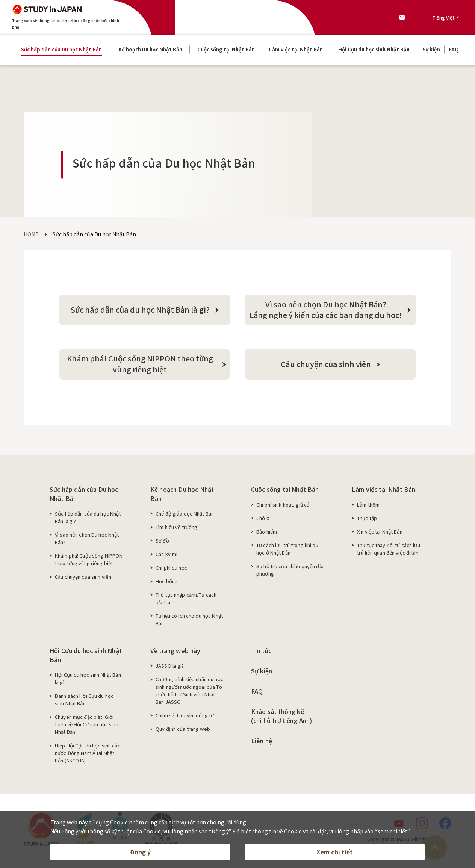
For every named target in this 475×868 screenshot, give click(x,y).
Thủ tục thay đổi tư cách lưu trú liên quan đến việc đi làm (389, 551)
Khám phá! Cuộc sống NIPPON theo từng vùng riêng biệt (89, 562)
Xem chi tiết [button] (335, 851)
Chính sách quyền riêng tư (185, 718)
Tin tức (261, 653)
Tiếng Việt (443, 17)
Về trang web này (175, 653)
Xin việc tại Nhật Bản (380, 534)
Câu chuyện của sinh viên (83, 579)
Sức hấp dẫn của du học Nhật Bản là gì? (88, 519)
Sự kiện (262, 673)
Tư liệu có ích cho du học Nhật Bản (189, 622)
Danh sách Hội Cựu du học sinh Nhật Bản (84, 702)
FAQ (257, 693)
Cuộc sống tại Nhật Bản (285, 491)
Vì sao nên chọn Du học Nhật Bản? (87, 541)
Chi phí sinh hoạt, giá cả (283, 507)
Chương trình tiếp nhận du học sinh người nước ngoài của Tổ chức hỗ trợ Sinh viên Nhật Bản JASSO (189, 693)
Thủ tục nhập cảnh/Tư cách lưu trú (186, 601)
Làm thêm (368, 507)
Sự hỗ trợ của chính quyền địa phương (290, 572)
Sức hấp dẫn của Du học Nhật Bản (84, 496)
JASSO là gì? (170, 668)
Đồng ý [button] (140, 851)
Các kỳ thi (166, 556)
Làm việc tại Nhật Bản (383, 491)
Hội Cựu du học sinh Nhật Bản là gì (88, 681)
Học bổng (167, 583)
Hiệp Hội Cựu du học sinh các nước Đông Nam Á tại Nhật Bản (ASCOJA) (88, 755)
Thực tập (367, 520)
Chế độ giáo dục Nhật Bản (185, 516)
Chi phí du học (171, 570)
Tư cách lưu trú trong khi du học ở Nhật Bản (287, 551)
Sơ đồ (162, 543)
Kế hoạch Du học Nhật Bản (182, 496)
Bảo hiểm (267, 534)
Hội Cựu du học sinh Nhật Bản (86, 657)
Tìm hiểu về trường (176, 529)
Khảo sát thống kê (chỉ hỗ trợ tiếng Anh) (282, 718)
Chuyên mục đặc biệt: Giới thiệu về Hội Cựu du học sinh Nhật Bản (87, 727)
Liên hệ (262, 743)
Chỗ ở (263, 520)
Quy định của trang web (183, 731)
